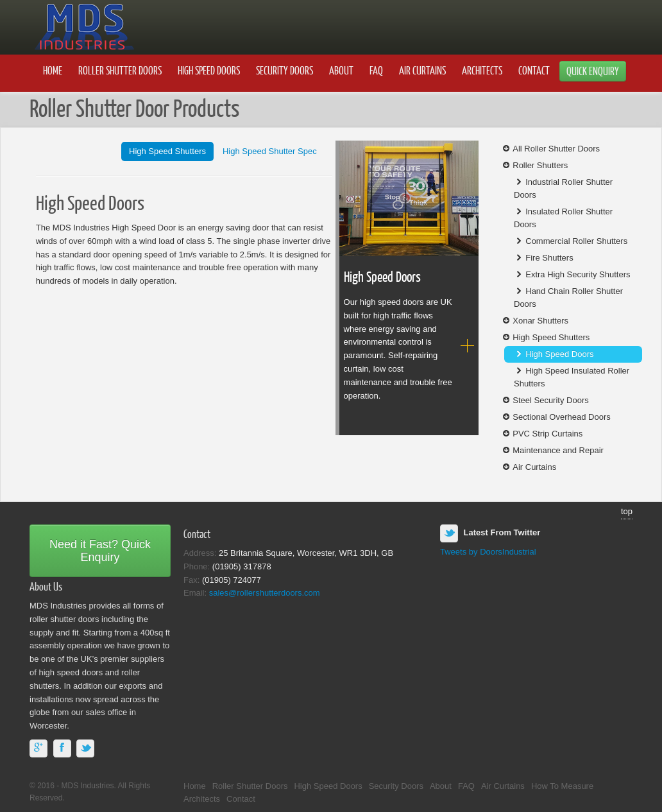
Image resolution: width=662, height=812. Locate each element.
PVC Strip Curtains (542, 434)
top (627, 511)
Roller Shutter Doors (120, 70)
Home (53, 70)
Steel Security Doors (545, 400)
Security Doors (284, 70)
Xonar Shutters (535, 321)
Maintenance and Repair (552, 450)
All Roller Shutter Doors (550, 149)
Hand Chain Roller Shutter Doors (568, 298)
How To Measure (562, 786)
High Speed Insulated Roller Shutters (572, 377)
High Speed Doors (209, 70)
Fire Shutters (544, 258)
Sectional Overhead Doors (556, 417)
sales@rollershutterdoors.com (265, 593)
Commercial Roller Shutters (571, 241)
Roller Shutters (534, 165)
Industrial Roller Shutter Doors (563, 188)
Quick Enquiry (593, 71)
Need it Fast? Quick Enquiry (100, 551)
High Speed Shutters (167, 151)
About (341, 70)
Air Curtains (422, 70)
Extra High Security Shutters (572, 274)
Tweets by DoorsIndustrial (488, 552)
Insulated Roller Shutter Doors (563, 218)
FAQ (376, 70)
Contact (534, 70)
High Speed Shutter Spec (270, 151)
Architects (482, 70)
